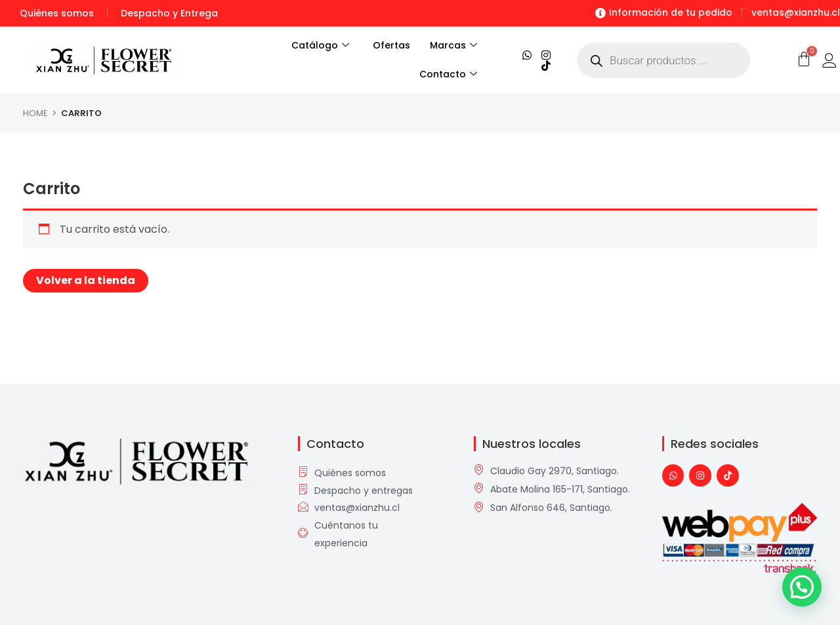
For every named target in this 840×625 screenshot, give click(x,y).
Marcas (453, 46)
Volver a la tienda (86, 280)
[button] (802, 587)
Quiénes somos (57, 13)
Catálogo (313, 46)
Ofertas (391, 45)
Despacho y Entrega (169, 13)
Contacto (448, 75)
